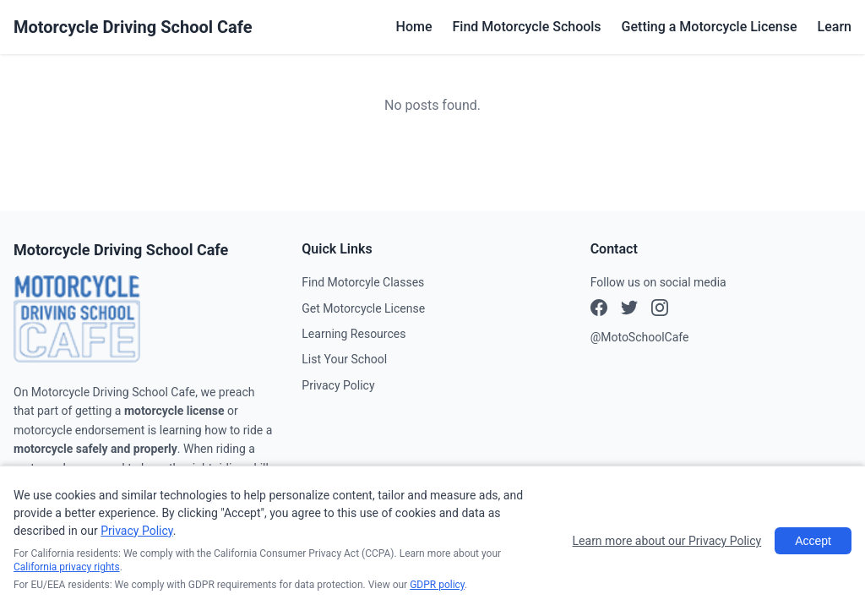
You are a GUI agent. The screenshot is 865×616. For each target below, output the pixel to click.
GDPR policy (437, 585)
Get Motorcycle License (363, 308)
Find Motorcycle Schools (527, 27)
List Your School (344, 359)
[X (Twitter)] (660, 310)
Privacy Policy (338, 385)
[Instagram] (629, 310)
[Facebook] (599, 310)
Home (414, 27)
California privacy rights (67, 567)
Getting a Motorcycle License (710, 27)
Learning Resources (354, 334)
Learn (835, 27)
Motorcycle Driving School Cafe (133, 27)
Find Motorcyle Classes (363, 282)
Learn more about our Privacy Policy (667, 541)
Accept (813, 541)
